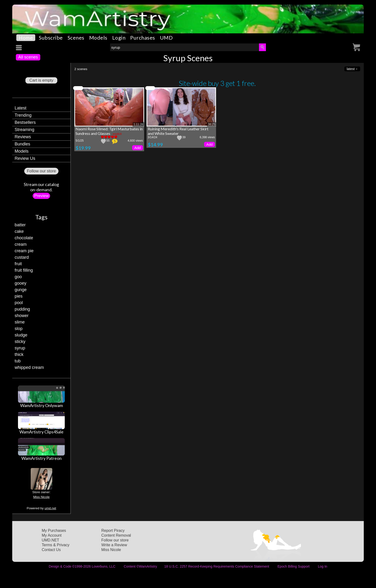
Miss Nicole (41, 497)
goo (18, 277)
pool (19, 303)
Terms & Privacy (56, 545)
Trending (23, 115)
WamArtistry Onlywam (41, 405)
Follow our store (41, 171)
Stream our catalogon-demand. (41, 187)
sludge (21, 335)
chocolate (24, 238)
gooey (21, 283)
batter (20, 225)
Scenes (76, 38)
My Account (52, 535)
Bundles (22, 144)
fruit (18, 264)
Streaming (24, 130)
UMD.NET (50, 540)
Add (138, 148)
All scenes (28, 57)
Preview (41, 196)
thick (19, 354)
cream (21, 244)
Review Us (25, 158)
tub (18, 361)
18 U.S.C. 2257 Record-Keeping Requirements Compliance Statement (217, 566)
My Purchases (54, 531)
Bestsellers (25, 122)
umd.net (50, 508)
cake (19, 231)
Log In (323, 566)
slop (19, 329)
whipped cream (29, 367)
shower (22, 316)
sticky (20, 342)
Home (26, 38)
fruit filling (24, 270)
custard (22, 257)
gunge (21, 290)
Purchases (143, 38)
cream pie (24, 251)
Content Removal (116, 535)
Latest (21, 108)
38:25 (211, 124)
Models (98, 38)
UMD (166, 38)
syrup (20, 348)
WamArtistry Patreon (41, 458)
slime (20, 322)
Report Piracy (113, 531)
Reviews (23, 137)
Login (119, 38)
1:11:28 (138, 124)
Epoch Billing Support (294, 566)
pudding (22, 309)
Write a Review (114, 545)
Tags (41, 217)
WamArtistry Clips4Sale (41, 432)
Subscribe (51, 38)
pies (19, 296)
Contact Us (51, 550)
